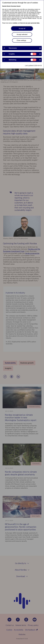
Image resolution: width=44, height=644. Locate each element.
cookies (15, 23)
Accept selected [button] (22, 34)
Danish (4, 6)
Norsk (9, 6)
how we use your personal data (30, 23)
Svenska (14, 6)
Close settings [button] (21, 40)
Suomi (19, 6)
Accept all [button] (22, 28)
